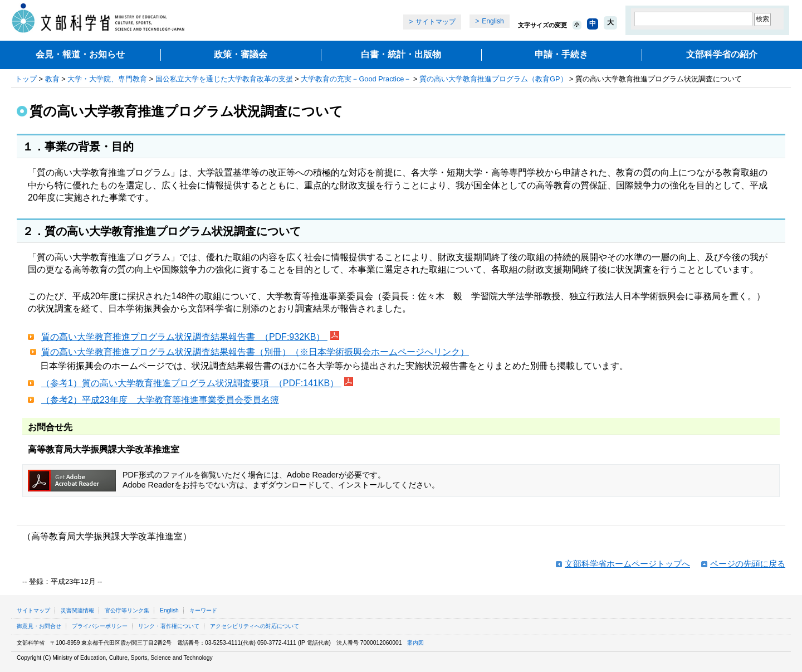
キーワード (203, 610)
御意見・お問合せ (39, 626)
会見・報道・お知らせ (80, 54)
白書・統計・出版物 (401, 54)
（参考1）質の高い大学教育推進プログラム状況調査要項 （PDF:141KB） (191, 383)
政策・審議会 (241, 54)
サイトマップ (436, 22)
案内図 (415, 643)
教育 (52, 79)
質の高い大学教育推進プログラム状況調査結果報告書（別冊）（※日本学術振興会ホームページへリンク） (255, 352)
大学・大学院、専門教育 (107, 79)
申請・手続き (561, 54)
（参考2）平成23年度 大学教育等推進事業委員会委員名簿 (160, 400)
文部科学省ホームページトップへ (627, 564)
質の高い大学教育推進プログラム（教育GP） (493, 79)
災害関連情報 (77, 610)
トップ (26, 79)
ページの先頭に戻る (748, 564)
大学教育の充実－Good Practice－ (356, 79)
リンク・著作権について (169, 626)
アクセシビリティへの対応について (255, 626)
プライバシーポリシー (100, 626)
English (493, 21)
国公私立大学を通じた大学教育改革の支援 (224, 79)
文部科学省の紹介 (722, 54)
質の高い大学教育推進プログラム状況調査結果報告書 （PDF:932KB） (184, 337)
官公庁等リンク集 (127, 610)
